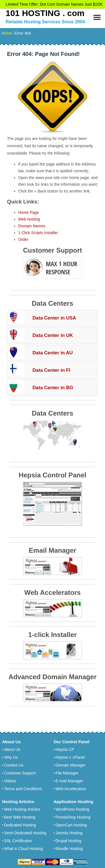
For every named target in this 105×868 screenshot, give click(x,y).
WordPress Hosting (72, 808)
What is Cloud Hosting (23, 847)
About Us (12, 748)
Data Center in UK (53, 334)
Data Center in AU (53, 352)
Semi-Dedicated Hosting (25, 831)
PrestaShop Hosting (73, 816)
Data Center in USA (54, 317)
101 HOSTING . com (45, 12)
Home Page (29, 211)
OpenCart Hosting (71, 824)
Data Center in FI (51, 369)
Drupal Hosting (68, 839)
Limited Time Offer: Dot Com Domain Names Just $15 (52, 4)
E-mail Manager (69, 780)
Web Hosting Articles (22, 808)
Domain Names (32, 225)
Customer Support (20, 772)
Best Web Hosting (20, 816)
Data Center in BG (53, 387)
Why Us (11, 756)
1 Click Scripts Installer (38, 232)
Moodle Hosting (69, 847)
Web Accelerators (71, 788)
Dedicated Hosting (20, 824)
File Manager (67, 772)
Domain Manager (70, 764)
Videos (10, 780)
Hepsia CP (65, 748)
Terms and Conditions (23, 788)
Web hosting (29, 218)
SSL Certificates (18, 839)
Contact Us (14, 764)
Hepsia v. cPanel (70, 756)
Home (7, 32)
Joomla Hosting (69, 831)
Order (23, 238)
